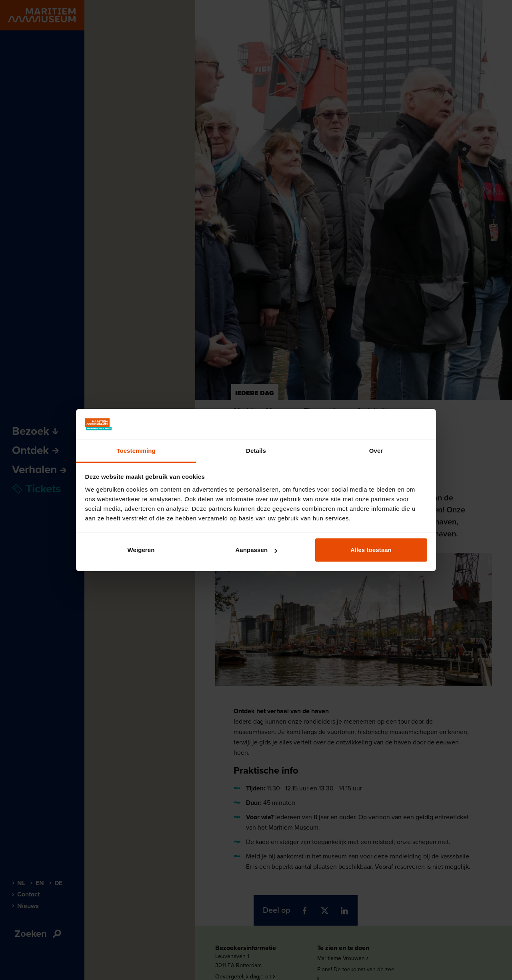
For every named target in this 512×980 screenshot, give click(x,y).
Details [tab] (256, 451)
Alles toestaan (371, 550)
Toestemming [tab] (136, 451)
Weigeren (141, 550)
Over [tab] (376, 451)
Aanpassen (256, 550)
